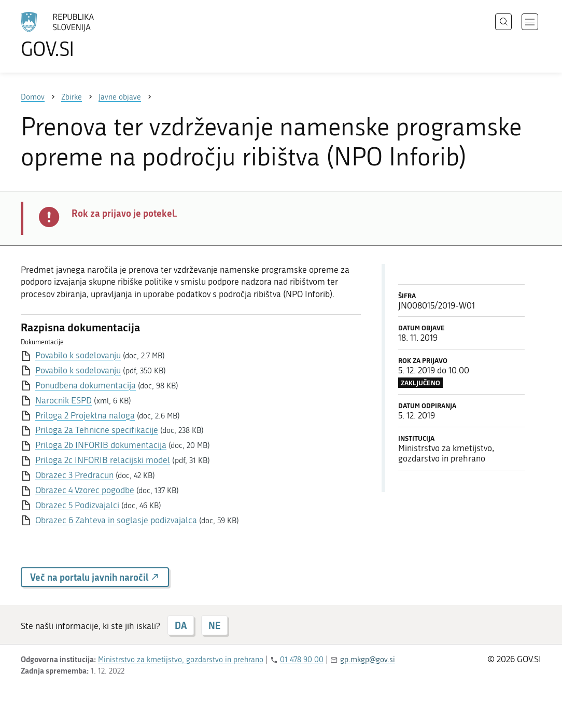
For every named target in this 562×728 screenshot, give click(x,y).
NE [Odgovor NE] (214, 625)
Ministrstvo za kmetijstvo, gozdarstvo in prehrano (181, 660)
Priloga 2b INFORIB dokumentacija (101, 445)
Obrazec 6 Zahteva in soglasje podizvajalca (116, 520)
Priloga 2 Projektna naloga (85, 415)
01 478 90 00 (302, 660)
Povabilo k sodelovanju (78, 355)
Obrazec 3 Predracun (74, 475)
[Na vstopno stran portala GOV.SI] (86, 35)
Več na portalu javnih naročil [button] (95, 577)
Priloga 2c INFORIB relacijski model (103, 460)
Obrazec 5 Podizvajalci (77, 505)
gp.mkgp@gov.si (368, 660)
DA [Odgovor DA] (181, 625)
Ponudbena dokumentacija (86, 385)
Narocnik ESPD (64, 400)
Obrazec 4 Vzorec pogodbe (85, 490)
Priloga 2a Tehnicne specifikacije (97, 430)
